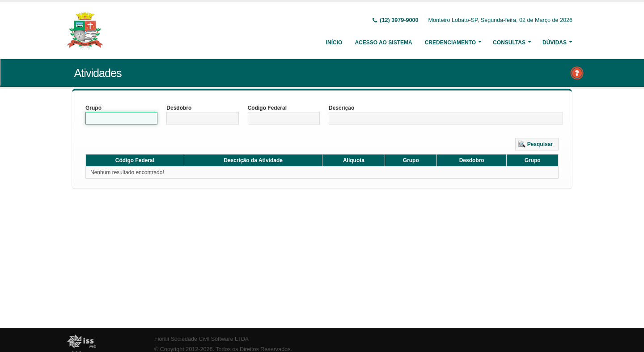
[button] (537, 144)
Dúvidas (555, 43)
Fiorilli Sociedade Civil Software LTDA (201, 339)
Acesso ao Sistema (383, 43)
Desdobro (179, 108)
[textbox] (121, 118)
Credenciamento (450, 43)
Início (334, 43)
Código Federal (267, 108)
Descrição (341, 108)
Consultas (509, 43)
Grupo (93, 108)
